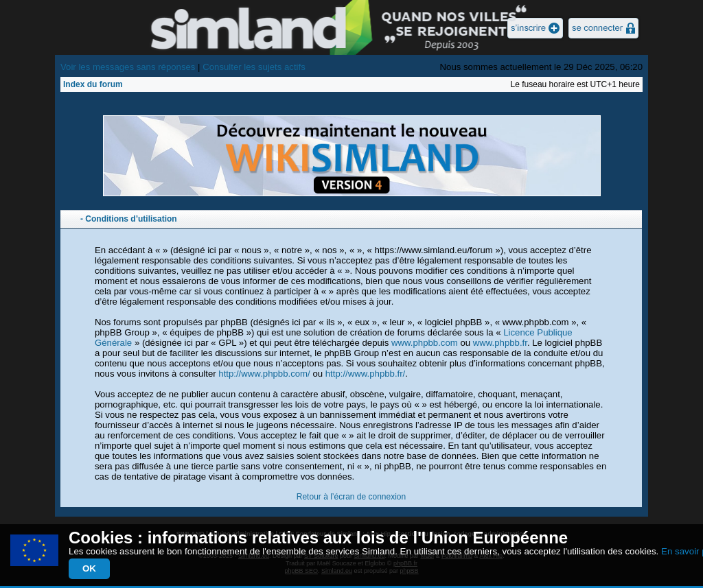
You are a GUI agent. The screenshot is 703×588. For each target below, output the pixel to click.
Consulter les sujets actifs (254, 67)
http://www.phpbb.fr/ (366, 374)
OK (89, 568)
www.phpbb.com (425, 343)
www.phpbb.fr (500, 343)
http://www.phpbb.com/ (264, 374)
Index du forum (93, 84)
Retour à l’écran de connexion (351, 497)
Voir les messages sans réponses (128, 67)
